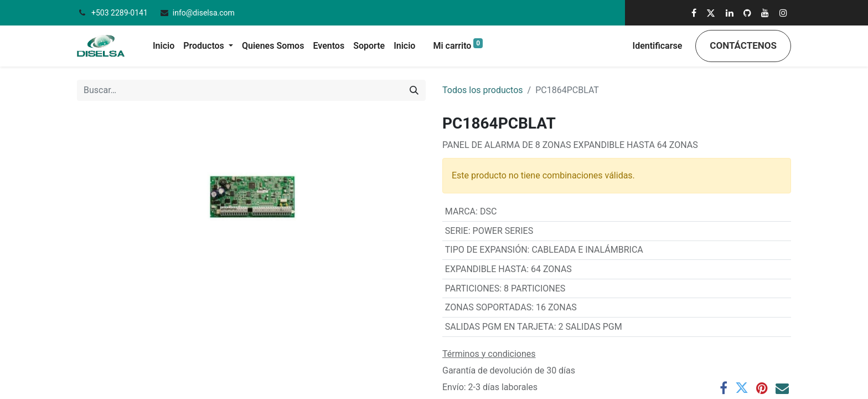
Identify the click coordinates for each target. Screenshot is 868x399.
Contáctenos (743, 45)
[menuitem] (164, 46)
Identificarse (658, 46)
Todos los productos (483, 90)
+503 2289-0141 (120, 13)
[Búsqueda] (414, 90)
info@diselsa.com (204, 13)
